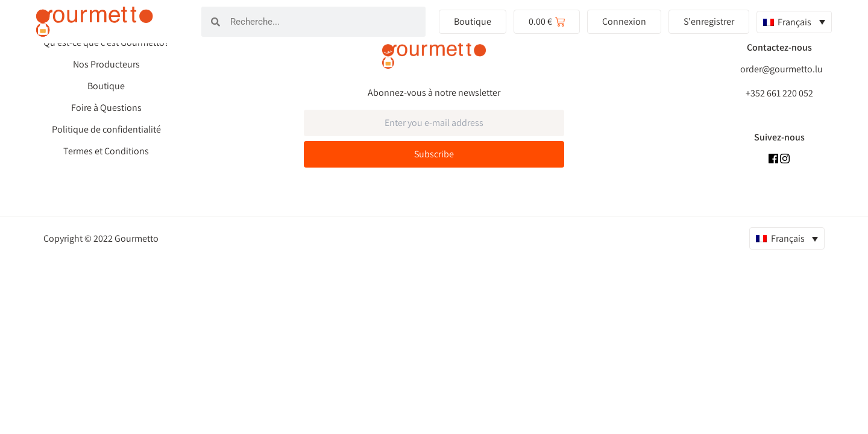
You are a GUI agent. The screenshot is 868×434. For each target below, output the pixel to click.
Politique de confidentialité (106, 130)
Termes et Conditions (106, 151)
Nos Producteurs (106, 64)
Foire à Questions (106, 108)
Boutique (106, 86)
